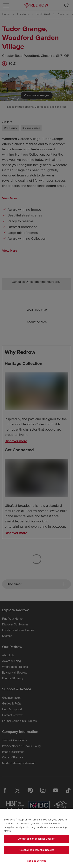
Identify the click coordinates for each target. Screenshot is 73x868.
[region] (36, 838)
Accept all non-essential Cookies (36, 839)
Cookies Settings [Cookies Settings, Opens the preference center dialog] (36, 861)
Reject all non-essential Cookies (36, 850)
